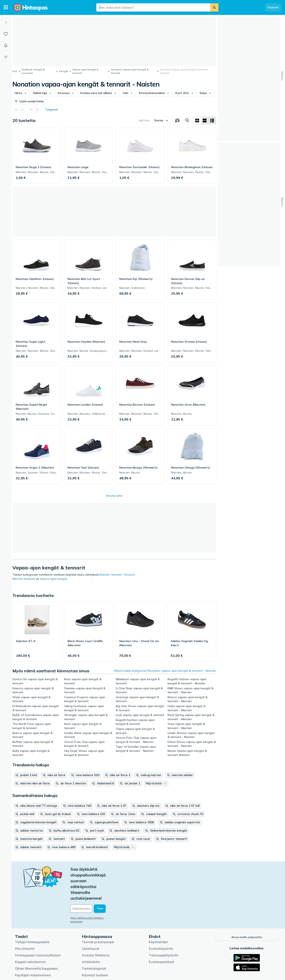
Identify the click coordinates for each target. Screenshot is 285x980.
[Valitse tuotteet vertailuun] (177, 121)
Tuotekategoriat (94, 939)
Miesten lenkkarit (24, 579)
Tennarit (129, 575)
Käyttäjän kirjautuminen (33, 945)
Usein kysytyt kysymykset (35, 952)
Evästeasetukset (161, 932)
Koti (15, 71)
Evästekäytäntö (161, 919)
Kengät (63, 71)
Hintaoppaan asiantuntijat (102, 952)
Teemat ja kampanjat (98, 912)
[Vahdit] (6, 46)
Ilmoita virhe (114, 496)
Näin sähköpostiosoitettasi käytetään (93, 889)
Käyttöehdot (158, 912)
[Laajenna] (6, 22)
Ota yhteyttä (25, 919)
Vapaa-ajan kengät (53, 579)
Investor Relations (96, 926)
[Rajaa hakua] (6, 57)
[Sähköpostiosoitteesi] (99, 880)
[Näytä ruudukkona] (197, 121)
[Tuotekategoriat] (6, 7)
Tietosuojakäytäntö (164, 926)
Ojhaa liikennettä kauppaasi (36, 939)
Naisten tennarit (110, 575)
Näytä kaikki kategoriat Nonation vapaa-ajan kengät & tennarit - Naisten (165, 671)
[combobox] (153, 7)
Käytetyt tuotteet (95, 945)
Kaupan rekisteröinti (30, 932)
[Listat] (6, 34)
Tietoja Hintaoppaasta (32, 912)
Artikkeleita (91, 932)
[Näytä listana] (205, 121)
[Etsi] (214, 7)
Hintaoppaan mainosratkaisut (38, 926)
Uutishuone (91, 919)
